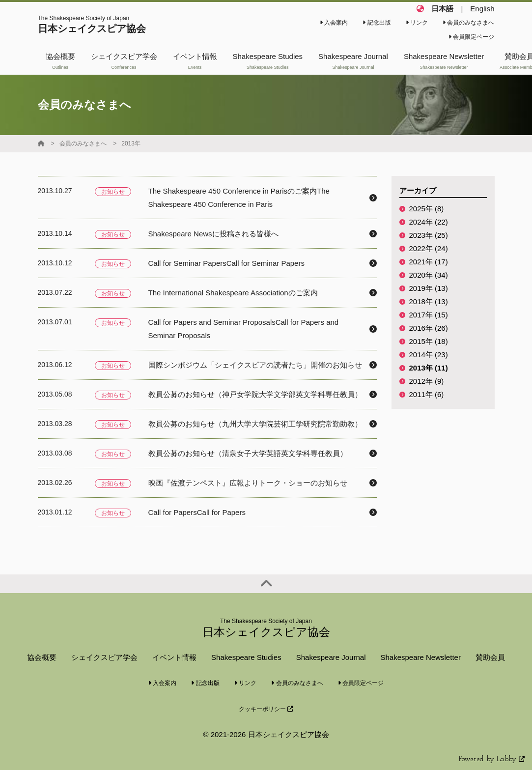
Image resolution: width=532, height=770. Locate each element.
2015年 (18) (429, 341)
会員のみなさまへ (468, 23)
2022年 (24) (429, 248)
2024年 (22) (429, 222)
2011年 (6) (427, 394)
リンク (417, 23)
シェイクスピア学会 (104, 657)
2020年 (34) (429, 275)
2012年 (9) (427, 381)
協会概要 (42, 657)
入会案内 (334, 23)
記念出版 (377, 23)
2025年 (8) (427, 209)
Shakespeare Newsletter (420, 657)
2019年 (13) (429, 288)
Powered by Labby (492, 759)
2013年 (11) (429, 368)
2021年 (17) (429, 262)
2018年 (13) (429, 301)
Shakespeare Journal (331, 657)
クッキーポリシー (266, 709)
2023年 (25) (429, 235)
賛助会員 (490, 657)
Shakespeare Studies (246, 657)
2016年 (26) (429, 328)
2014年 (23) (429, 355)
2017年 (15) (429, 315)
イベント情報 (174, 657)
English (482, 9)
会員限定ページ (471, 37)
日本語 (442, 9)
